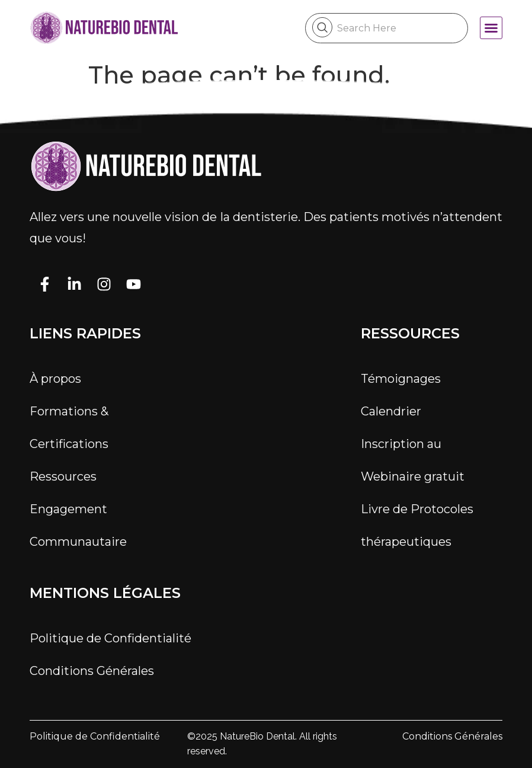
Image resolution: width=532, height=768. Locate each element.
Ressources (63, 476)
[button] (491, 28)
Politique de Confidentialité (110, 638)
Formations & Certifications (69, 428)
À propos (55, 379)
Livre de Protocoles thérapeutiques (417, 525)
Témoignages (401, 379)
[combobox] (387, 28)
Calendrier (391, 411)
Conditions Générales (92, 671)
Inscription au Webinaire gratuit (413, 460)
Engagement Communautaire (78, 525)
